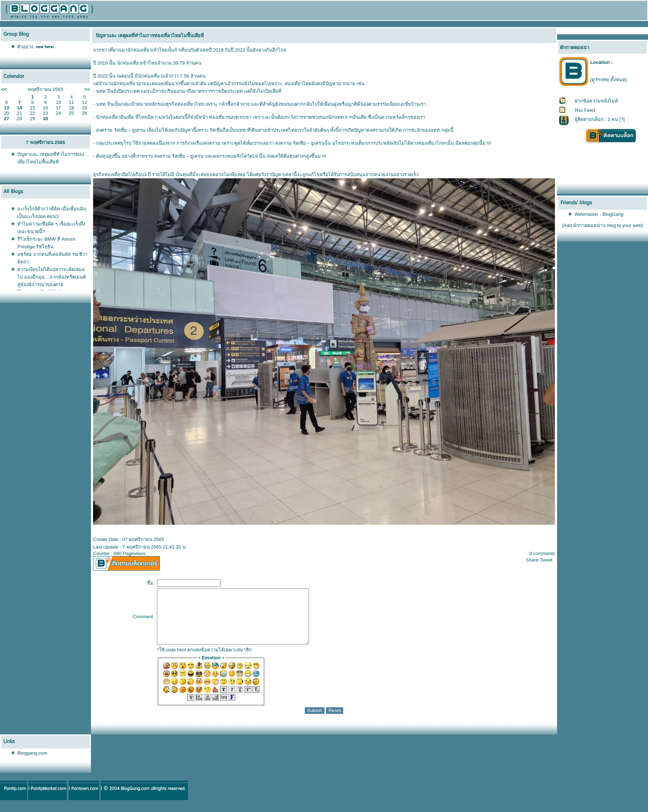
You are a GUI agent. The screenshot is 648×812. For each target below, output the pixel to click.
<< (4, 89)
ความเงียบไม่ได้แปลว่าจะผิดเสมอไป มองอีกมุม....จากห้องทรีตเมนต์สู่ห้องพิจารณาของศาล (52, 277)
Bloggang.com (32, 764)
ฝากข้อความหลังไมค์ (596, 101)
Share (532, 560)
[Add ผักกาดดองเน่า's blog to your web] (603, 225)
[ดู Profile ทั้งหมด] (608, 80)
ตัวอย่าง (25, 47)
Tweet (546, 560)
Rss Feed (585, 110)
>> (87, 89)
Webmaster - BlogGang (599, 214)
